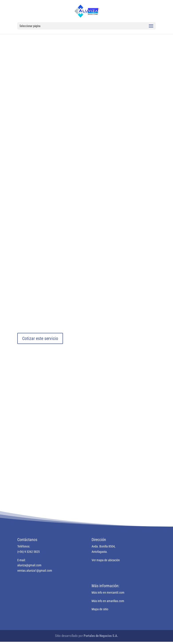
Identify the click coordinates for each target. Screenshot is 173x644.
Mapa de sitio (100, 609)
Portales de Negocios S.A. (101, 636)
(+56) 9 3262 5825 (29, 552)
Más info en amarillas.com (108, 601)
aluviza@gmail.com (29, 565)
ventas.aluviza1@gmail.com (35, 571)
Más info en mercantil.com (108, 593)
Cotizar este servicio (40, 338)
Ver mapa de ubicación (106, 560)
